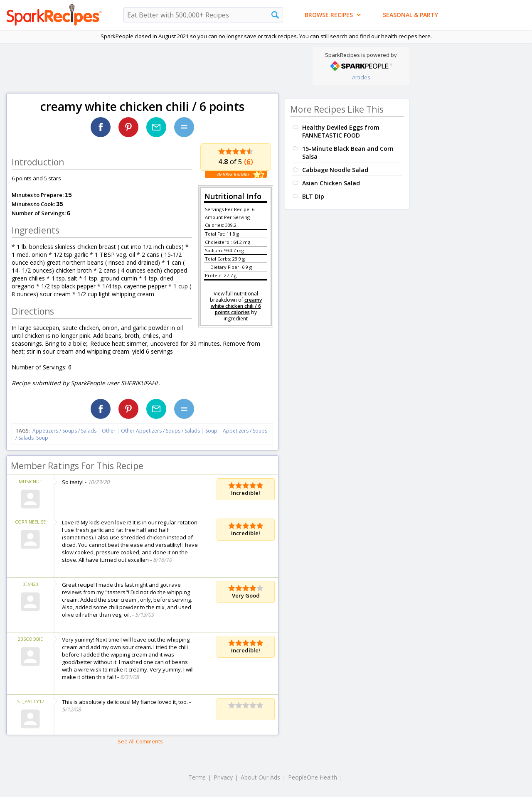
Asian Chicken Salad (331, 183)
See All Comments (140, 741)
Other (109, 431)
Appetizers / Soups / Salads (65, 431)
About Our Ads (260, 777)
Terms (197, 777)
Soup (211, 431)
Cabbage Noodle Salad (335, 170)
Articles (361, 77)
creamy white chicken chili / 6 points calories (236, 306)
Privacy (223, 777)
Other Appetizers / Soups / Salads (161, 431)
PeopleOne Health (313, 777)
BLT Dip (313, 196)
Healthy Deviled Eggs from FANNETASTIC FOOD (341, 131)
